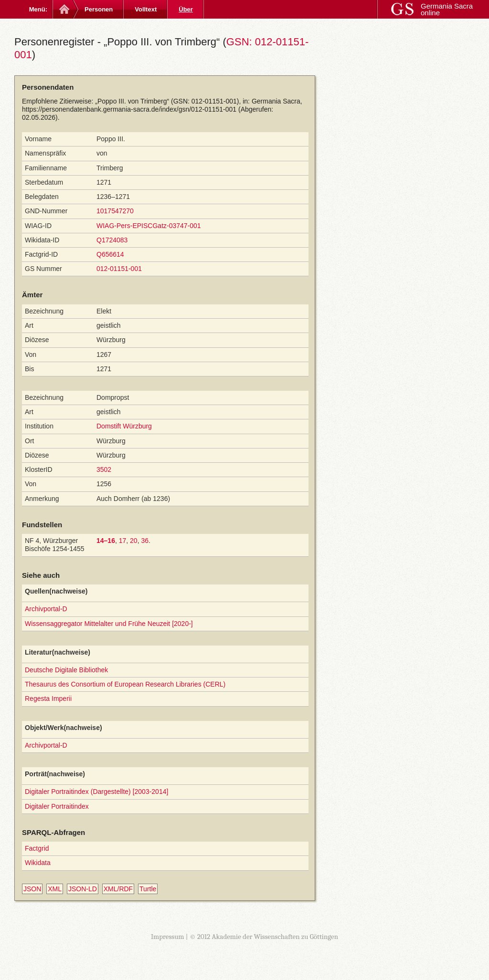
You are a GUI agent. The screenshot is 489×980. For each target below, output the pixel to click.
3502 (104, 469)
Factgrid (37, 848)
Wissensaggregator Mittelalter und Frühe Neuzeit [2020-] (109, 624)
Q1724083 (112, 240)
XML (55, 889)
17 (123, 541)
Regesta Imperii (48, 699)
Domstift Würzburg (124, 426)
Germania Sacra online (447, 9)
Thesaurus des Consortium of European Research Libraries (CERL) (125, 684)
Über (186, 9)
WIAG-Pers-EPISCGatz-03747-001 (149, 226)
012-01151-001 (119, 269)
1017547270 (115, 211)
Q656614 (110, 254)
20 (134, 541)
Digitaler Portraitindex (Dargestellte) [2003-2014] (96, 792)
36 (145, 541)
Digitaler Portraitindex (57, 806)
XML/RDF (118, 889)
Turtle (148, 889)
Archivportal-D (46, 609)
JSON (32, 889)
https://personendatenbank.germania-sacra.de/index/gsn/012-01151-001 (129, 109)
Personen (99, 9)
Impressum (168, 937)
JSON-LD (83, 889)
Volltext (146, 9)
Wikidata (38, 863)
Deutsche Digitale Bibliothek (66, 670)
